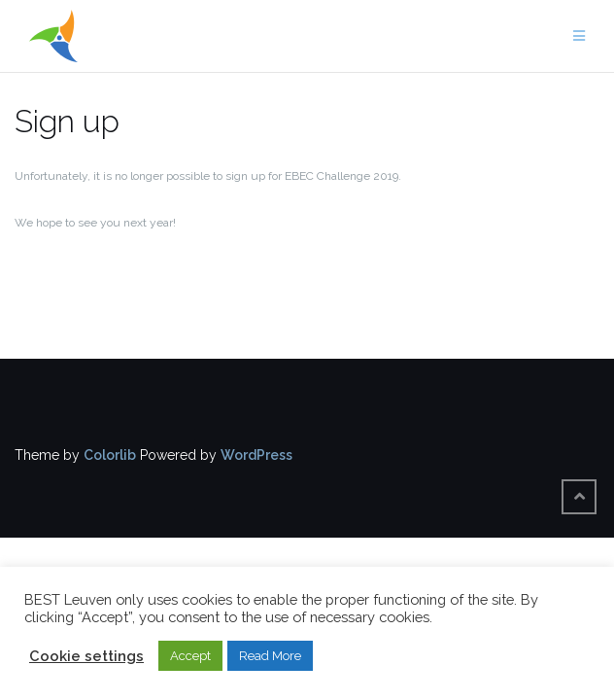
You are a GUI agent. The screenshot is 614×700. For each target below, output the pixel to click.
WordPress (256, 455)
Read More (270, 656)
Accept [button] (190, 656)
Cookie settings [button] (86, 656)
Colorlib (110, 455)
